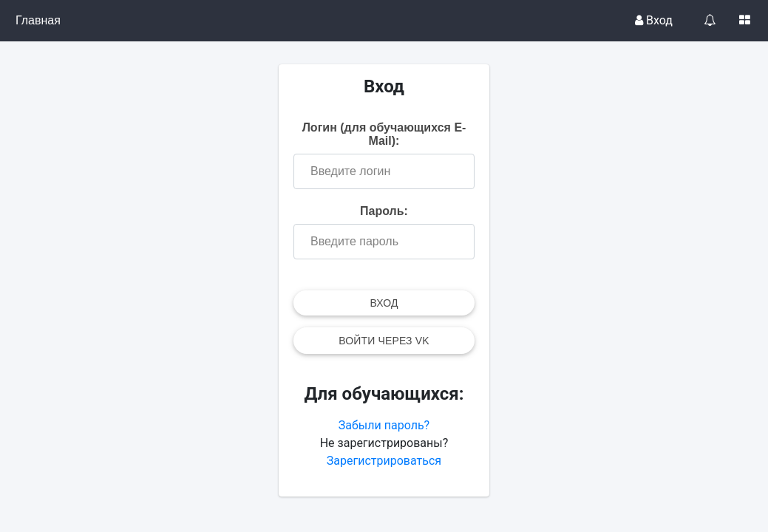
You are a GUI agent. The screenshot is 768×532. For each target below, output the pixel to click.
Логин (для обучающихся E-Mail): (384, 134)
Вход (654, 20)
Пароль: (384, 211)
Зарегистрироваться (384, 461)
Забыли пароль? (384, 425)
